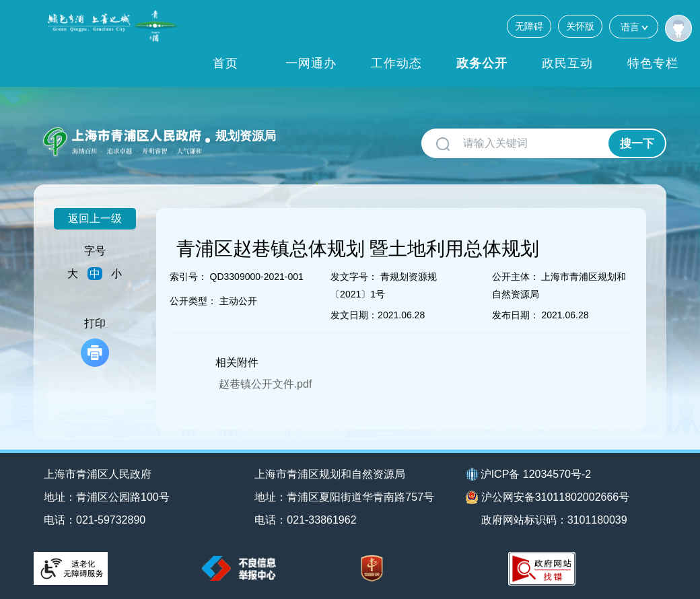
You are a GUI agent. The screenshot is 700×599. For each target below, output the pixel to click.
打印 (95, 342)
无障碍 (529, 26)
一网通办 (311, 63)
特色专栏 (653, 63)
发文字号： (354, 277)
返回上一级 (95, 218)
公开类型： (193, 301)
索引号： (188, 277)
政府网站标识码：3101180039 (554, 520)
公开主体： (516, 277)
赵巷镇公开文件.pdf (266, 384)
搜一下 (637, 144)
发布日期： (516, 315)
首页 (225, 63)
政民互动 (567, 63)
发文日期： (354, 315)
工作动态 (396, 63)
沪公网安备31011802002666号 (548, 497)
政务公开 (482, 63)
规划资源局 (246, 136)
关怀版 (580, 26)
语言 (634, 27)
